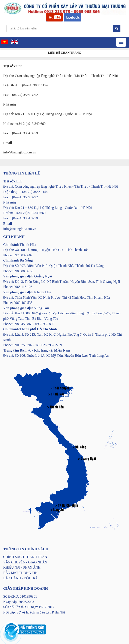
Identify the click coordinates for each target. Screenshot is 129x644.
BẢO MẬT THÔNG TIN (20, 573)
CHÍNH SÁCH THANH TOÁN (25, 557)
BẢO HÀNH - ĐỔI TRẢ (20, 578)
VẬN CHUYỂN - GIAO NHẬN (25, 562)
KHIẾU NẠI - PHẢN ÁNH (22, 567)
